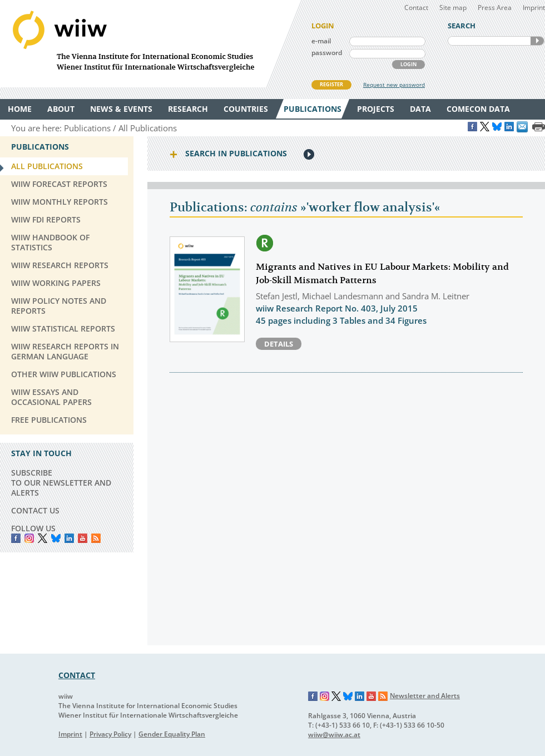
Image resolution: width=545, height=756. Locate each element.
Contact (416, 8)
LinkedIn (69, 538)
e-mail (321, 41)
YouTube (83, 538)
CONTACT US (35, 510)
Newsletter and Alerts (425, 696)
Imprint (534, 8)
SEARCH (537, 41)
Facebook (16, 538)
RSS (96, 538)
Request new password (394, 85)
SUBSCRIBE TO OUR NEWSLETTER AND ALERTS (61, 483)
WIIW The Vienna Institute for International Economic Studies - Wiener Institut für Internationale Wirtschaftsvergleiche (150, 44)
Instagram (325, 696)
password (327, 53)
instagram (29, 538)
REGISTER (331, 84)
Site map (453, 8)
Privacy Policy (110, 734)
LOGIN (408, 64)
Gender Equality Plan (172, 734)
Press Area (495, 8)
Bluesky (56, 538)
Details (279, 344)
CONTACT (77, 675)
